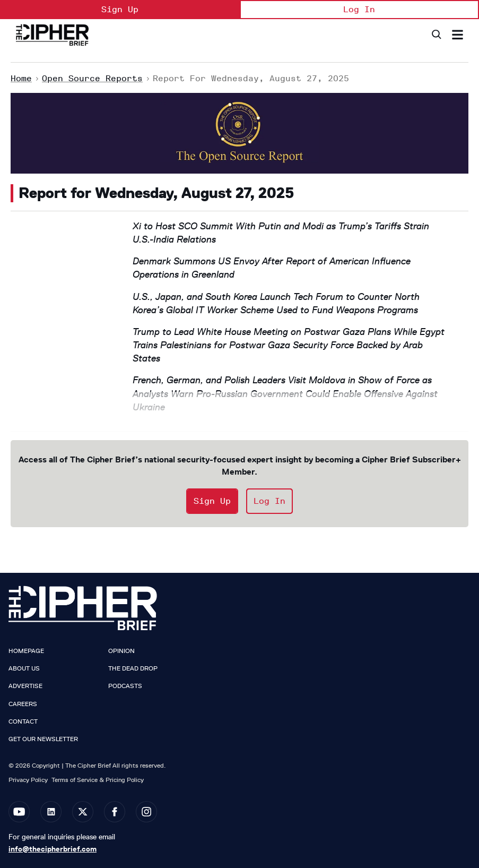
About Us (24, 668)
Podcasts (125, 686)
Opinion (121, 651)
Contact (23, 721)
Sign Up (120, 9)
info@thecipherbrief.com (53, 849)
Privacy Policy (28, 780)
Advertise (25, 686)
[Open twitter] (83, 812)
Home (21, 78)
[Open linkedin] (51, 812)
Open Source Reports (92, 78)
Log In (359, 9)
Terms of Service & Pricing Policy (98, 780)
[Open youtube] (19, 812)
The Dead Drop (133, 668)
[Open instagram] (146, 812)
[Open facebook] (115, 812)
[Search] (436, 35)
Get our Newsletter (43, 739)
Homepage (26, 651)
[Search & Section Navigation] (458, 35)
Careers (23, 704)
